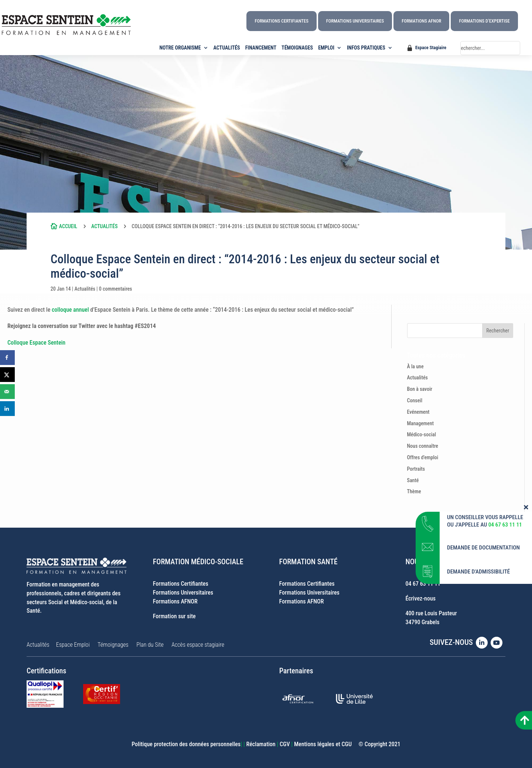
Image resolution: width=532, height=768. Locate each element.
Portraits (416, 469)
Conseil (415, 400)
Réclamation (261, 744)
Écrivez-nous (420, 598)
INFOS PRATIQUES (366, 48)
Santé (413, 480)
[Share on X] (7, 375)
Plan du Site (150, 645)
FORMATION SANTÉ (308, 562)
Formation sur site (174, 616)
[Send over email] (7, 392)
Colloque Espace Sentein (36, 343)
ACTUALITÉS (227, 48)
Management (421, 423)
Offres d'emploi (423, 457)
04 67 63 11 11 (423, 584)
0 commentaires (116, 289)
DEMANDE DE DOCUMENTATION (483, 545)
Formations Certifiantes (281, 21)
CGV (285, 744)
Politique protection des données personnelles (186, 744)
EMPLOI (326, 48)
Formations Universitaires (355, 21)
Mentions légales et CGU (323, 744)
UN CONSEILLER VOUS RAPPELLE (485, 514)
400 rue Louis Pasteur (431, 613)
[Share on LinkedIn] (7, 409)
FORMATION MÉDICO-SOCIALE (198, 562)
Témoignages (113, 645)
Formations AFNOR (421, 21)
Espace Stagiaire (431, 48)
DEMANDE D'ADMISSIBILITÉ (478, 569)
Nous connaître (423, 446)
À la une (415, 366)
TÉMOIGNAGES (297, 48)
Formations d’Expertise (484, 21)
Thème (414, 491)
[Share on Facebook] (7, 358)
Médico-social (422, 434)
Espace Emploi (73, 645)
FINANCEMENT (261, 48)
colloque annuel (70, 310)
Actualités (104, 226)
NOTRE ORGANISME (180, 48)
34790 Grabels (422, 622)
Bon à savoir (420, 389)
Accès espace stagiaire (198, 645)
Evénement (418, 412)
